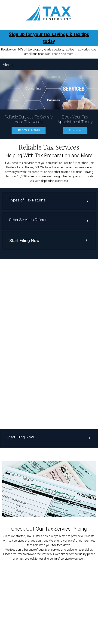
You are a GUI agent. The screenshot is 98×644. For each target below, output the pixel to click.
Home (21, 640)
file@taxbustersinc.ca (53, 555)
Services (47, 640)
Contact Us (73, 640)
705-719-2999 (54, 550)
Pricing (59, 640)
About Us (33, 640)
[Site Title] (49, 13)
